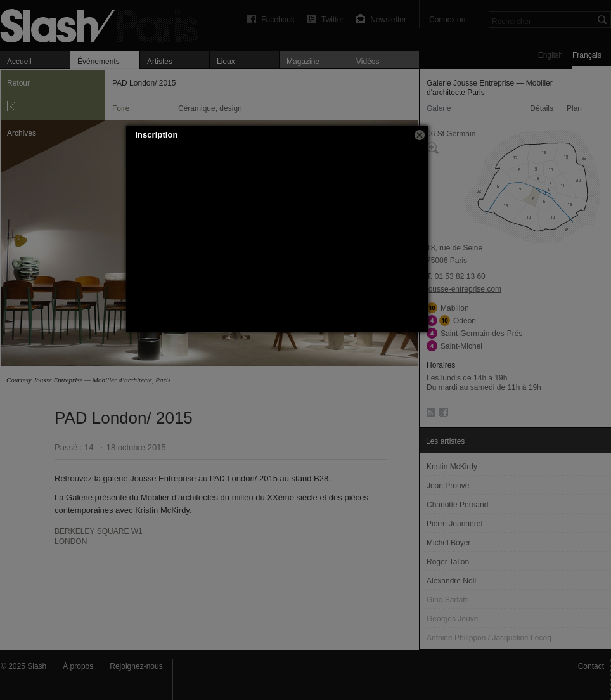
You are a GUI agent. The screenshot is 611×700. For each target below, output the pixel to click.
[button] (420, 135)
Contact (591, 666)
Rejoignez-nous (136, 666)
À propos (78, 666)
